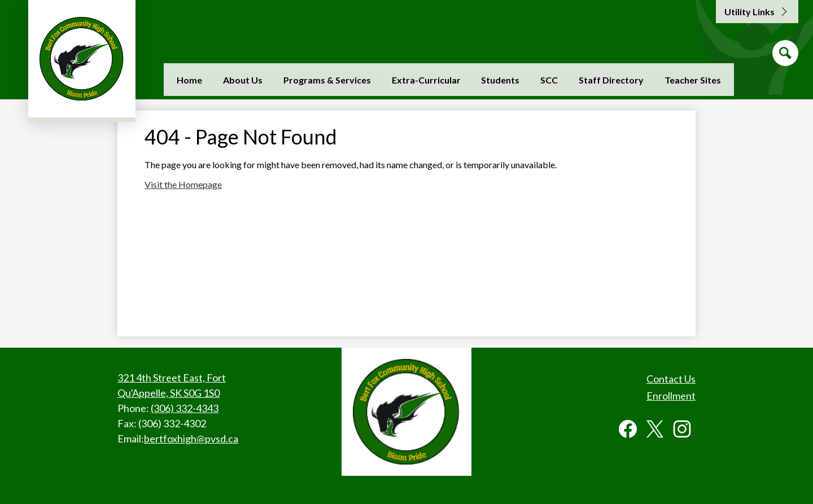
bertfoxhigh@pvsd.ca (191, 439)
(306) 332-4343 (185, 408)
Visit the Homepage (183, 184)
